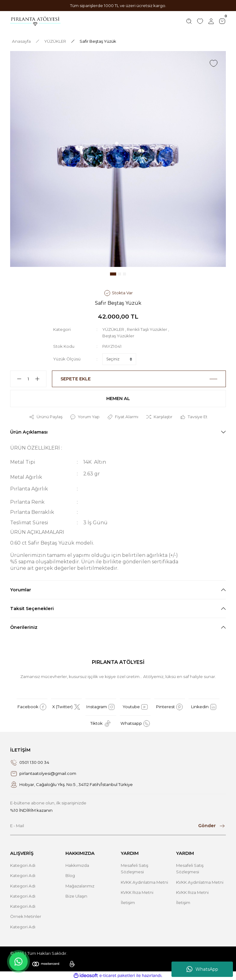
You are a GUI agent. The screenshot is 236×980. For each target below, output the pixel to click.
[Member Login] (211, 21)
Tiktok (101, 724)
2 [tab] (120, 274)
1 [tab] (113, 274)
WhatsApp (202, 969)
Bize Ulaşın (76, 896)
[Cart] (222, 21)
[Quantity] (28, 379)
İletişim (128, 903)
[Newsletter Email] (118, 826)
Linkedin (204, 707)
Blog (70, 875)
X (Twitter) (67, 707)
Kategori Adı (23, 865)
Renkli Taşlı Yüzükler (147, 329)
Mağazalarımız (80, 886)
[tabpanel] (118, 159)
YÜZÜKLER (113, 329)
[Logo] (35, 21)
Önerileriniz (24, 627)
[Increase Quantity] (40, 379)
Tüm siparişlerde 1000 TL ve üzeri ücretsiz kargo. (118, 6)
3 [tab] (124, 274)
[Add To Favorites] (214, 63)
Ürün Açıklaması (29, 432)
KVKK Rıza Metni (137, 892)
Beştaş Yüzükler (118, 336)
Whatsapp (135, 724)
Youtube (135, 707)
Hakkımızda (77, 865)
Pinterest (170, 707)
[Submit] (212, 826)
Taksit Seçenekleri (32, 609)
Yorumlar (21, 590)
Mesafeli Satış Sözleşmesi (134, 869)
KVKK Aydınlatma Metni (144, 882)
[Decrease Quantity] (17, 379)
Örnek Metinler (26, 916)
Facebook (32, 707)
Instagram (101, 707)
